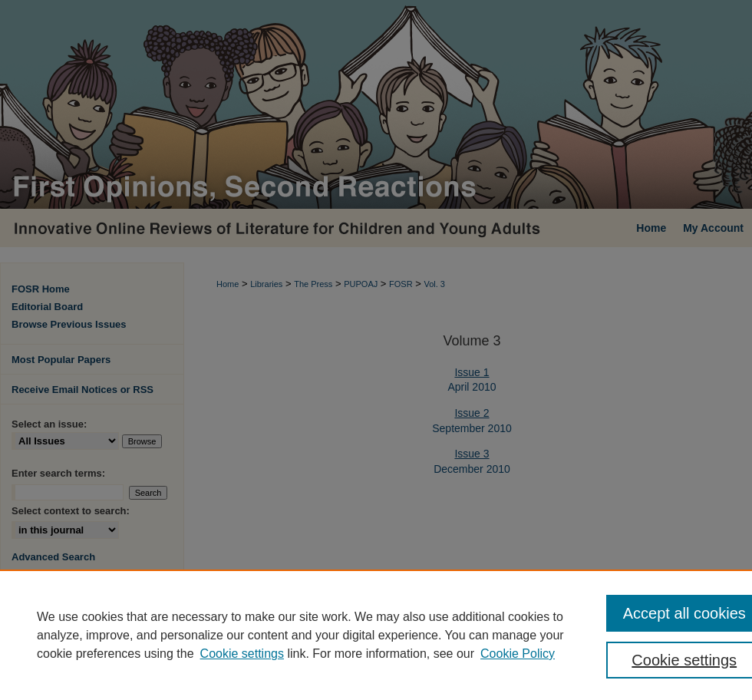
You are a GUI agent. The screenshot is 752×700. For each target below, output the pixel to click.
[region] (376, 635)
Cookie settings (242, 654)
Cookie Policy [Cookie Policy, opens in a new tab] (518, 654)
